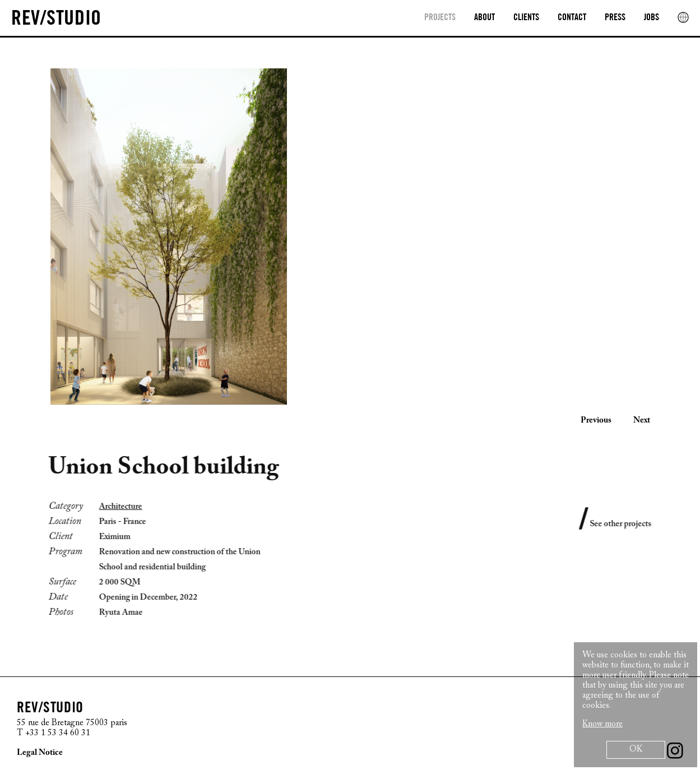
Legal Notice (40, 753)
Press (615, 18)
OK (636, 750)
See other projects (627, 524)
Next (642, 421)
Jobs (652, 18)
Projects (440, 18)
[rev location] (683, 17)
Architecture (114, 507)
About (485, 18)
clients (526, 18)
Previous (596, 421)
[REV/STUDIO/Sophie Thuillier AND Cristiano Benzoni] (56, 19)
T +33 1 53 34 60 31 (54, 733)
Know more (602, 724)
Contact (572, 18)
